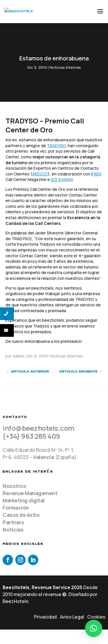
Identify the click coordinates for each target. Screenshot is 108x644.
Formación (16, 508)
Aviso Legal (72, 617)
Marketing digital (24, 500)
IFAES (96, 174)
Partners (13, 522)
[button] (94, 628)
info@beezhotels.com (39, 428)
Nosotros (14, 486)
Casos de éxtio (21, 515)
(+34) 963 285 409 (31, 436)
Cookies (96, 617)
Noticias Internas (65, 67)
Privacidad (45, 617)
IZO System (62, 179)
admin (18, 356)
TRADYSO (56, 146)
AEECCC (40, 174)
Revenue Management (30, 493)
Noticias (13, 530)
